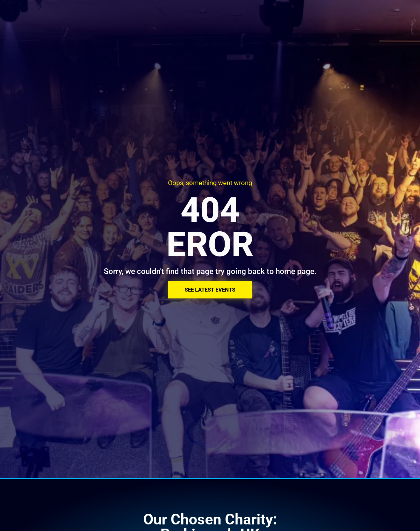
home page (295, 271)
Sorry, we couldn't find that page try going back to (190, 271)
